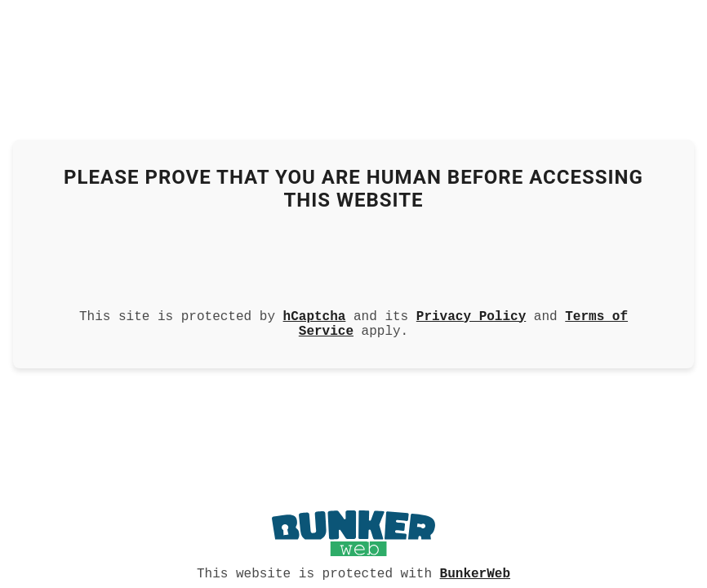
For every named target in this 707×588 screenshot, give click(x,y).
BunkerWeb (475, 572)
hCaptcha (315, 314)
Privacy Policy (471, 314)
